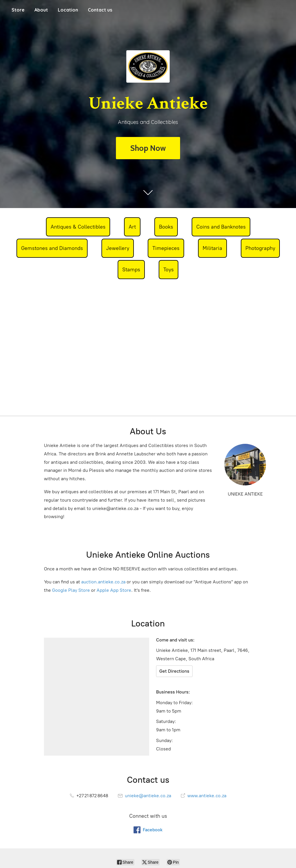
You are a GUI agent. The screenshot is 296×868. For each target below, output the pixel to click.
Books (166, 227)
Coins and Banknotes (221, 227)
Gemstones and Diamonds (52, 248)
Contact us (100, 10)
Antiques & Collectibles (78, 227)
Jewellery (118, 248)
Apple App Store (114, 590)
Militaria (212, 248)
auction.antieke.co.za (103, 582)
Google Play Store (71, 590)
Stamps (131, 270)
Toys (169, 270)
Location (68, 10)
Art (132, 227)
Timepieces (166, 248)
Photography (260, 248)
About (41, 10)
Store (18, 10)
